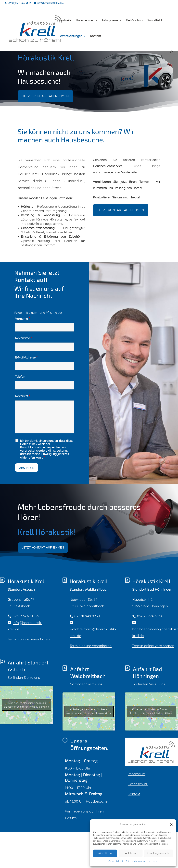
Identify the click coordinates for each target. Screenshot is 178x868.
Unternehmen (85, 21)
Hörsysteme (110, 21)
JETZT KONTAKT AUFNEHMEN (45, 105)
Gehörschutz (134, 21)
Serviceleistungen (70, 36)
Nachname (23, 338)
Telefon (20, 377)
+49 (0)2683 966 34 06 (19, 3)
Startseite (65, 21)
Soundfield (155, 21)
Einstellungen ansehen (159, 853)
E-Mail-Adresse (26, 357)
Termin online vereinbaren (29, 639)
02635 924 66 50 (150, 616)
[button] (171, 825)
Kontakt (95, 36)
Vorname (22, 319)
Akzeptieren (105, 853)
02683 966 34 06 (25, 616)
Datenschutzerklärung (136, 861)
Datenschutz (138, 784)
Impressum (153, 861)
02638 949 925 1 (87, 616)
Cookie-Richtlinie (116, 861)
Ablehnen (131, 853)
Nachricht (23, 396)
